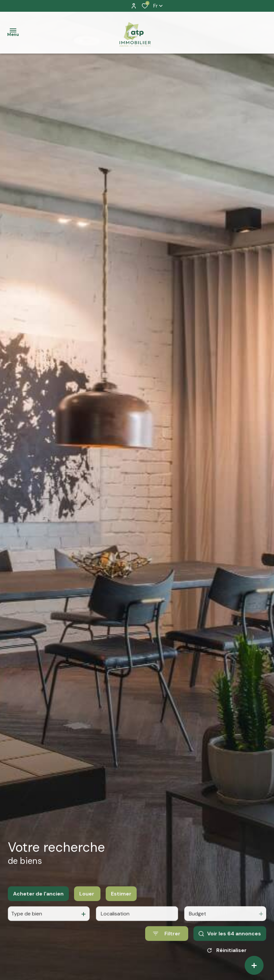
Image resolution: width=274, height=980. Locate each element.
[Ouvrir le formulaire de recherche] (167, 940)
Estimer (121, 900)
